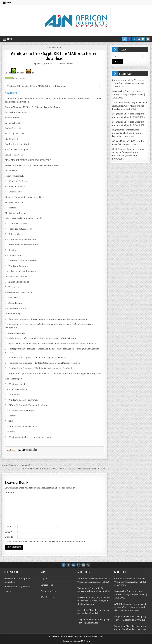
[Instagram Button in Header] (139, 39)
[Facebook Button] (69, 565)
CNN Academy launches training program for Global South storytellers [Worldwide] (128, 152)
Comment (10, 492)
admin (39, 63)
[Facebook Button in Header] (129, 39)
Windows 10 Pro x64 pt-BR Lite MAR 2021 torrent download (55, 56)
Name (9, 526)
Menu (9, 3)
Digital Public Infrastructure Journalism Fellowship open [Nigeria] (127, 133)
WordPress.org (48, 597)
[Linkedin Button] (74, 565)
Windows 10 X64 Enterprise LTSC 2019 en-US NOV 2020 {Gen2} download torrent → (65, 469)
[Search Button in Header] (148, 39)
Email (8, 532)
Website (9, 537)
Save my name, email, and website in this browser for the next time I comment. (46, 542)
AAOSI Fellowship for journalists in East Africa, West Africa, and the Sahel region (130, 106)
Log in (44, 579)
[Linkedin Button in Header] (134, 39)
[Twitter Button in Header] (125, 39)
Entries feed (47, 585)
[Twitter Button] (64, 565)
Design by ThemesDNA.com (76, 641)
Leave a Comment (66, 63)
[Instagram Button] (78, 565)
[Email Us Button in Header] (143, 39)
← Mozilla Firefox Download (16, 465)
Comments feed (49, 591)
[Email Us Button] (83, 565)
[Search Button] (88, 565)
